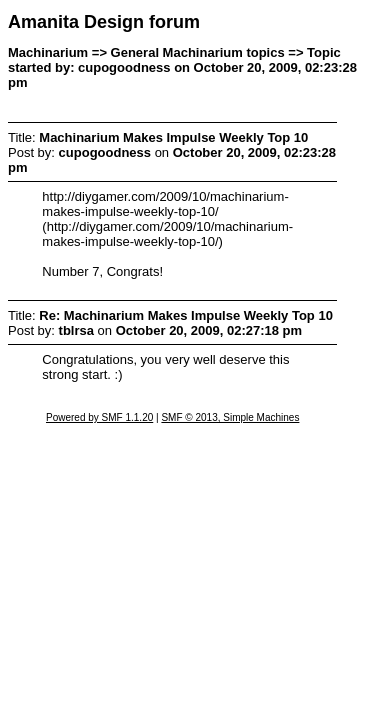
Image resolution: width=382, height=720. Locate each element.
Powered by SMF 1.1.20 (99, 417)
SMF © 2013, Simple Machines (230, 417)
